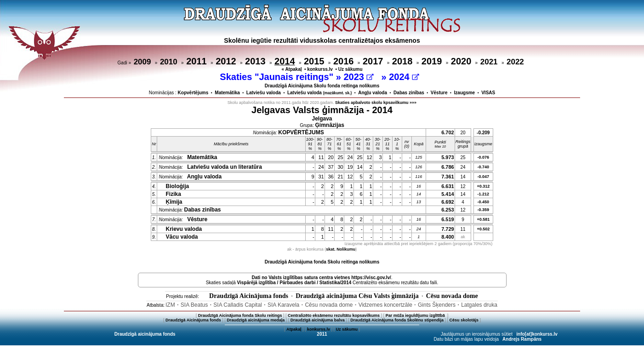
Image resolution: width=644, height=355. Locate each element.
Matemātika (227, 93)
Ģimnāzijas (330, 125)
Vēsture (439, 93)
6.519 (448, 219)
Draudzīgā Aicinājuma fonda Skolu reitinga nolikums (322, 262)
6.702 (448, 132)
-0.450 (484, 202)
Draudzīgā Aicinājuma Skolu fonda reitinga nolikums (322, 86)
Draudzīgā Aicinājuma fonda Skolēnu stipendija (397, 320)
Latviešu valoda (264, 93)
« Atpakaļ (291, 69)
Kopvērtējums (193, 93)
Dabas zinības (409, 93)
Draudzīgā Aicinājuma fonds (249, 296)
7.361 (448, 177)
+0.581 (483, 219)
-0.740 (484, 167)
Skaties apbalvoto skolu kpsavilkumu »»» (376, 103)
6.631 (448, 186)
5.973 (448, 157)
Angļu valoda (373, 93)
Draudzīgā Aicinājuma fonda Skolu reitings (240, 315)
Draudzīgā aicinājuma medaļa (256, 320)
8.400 (448, 237)
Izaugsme (465, 93)
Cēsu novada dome (452, 296)
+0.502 (483, 229)
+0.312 (483, 186)
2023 (358, 77)
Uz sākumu (350, 69)
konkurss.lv (320, 69)
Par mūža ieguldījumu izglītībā (416, 315)
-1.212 (484, 194)
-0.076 (484, 157)
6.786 (448, 167)
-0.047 (484, 177)
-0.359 (484, 210)
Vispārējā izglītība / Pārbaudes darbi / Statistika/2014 (294, 283)
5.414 (448, 194)
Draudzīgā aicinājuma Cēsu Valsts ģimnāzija (357, 296)
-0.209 (483, 133)
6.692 (448, 202)
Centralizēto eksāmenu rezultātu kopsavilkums (334, 315)
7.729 (448, 229)
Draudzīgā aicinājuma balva (318, 320)
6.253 (448, 210)
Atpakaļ (294, 329)
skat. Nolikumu (341, 249)
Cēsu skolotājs (464, 320)
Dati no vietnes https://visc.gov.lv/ (321, 278)
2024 (404, 77)
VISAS (488, 93)
